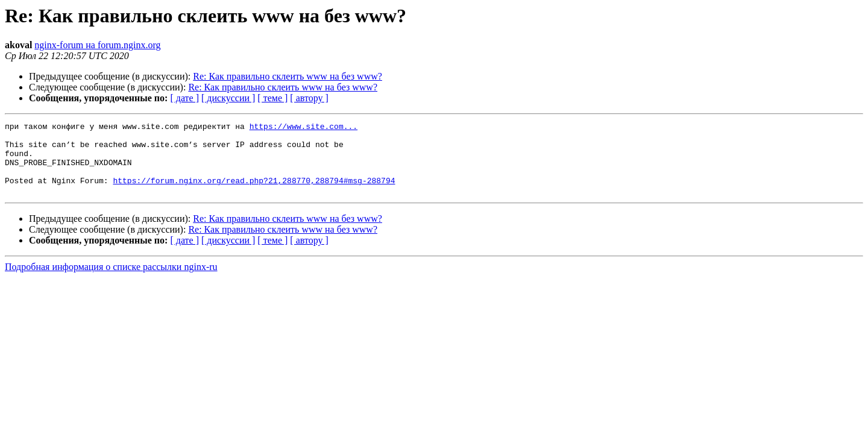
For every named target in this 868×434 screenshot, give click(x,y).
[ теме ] (272, 98)
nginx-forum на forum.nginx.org (97, 45)
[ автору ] (309, 98)
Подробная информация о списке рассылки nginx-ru (111, 281)
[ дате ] (184, 98)
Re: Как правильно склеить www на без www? (288, 76)
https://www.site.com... (303, 128)
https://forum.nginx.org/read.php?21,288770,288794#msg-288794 (254, 193)
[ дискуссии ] (228, 98)
